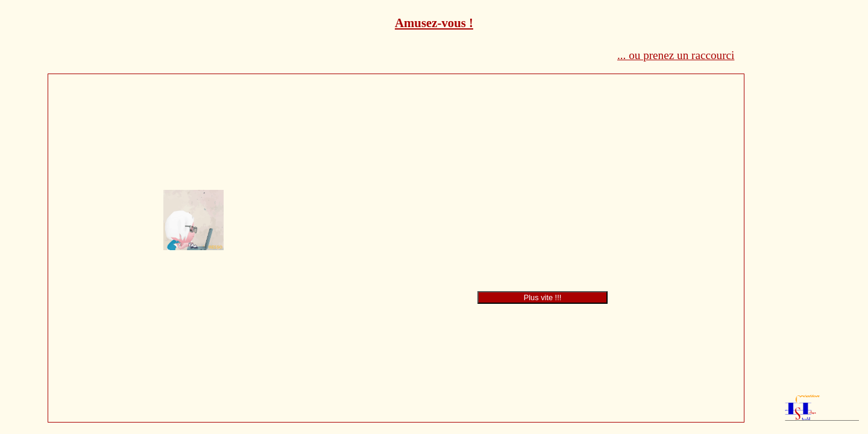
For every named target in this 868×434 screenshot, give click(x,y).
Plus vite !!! (543, 297)
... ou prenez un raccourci (676, 55)
